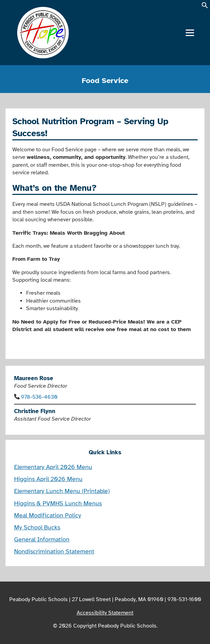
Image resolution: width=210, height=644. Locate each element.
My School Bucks (37, 527)
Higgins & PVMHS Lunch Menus (58, 503)
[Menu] (190, 33)
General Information (42, 539)
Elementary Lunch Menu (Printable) (62, 491)
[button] (205, 7)
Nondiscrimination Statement (54, 551)
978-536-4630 (39, 397)
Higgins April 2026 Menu (48, 479)
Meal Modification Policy (48, 515)
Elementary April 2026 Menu (53, 467)
